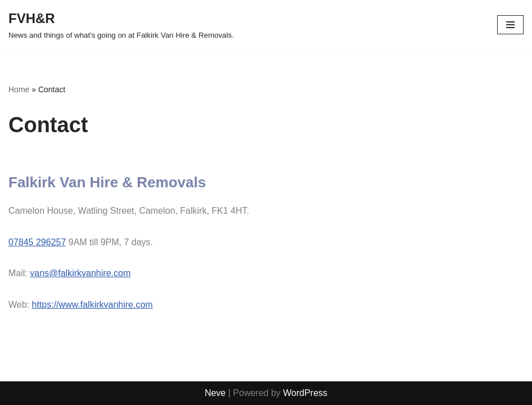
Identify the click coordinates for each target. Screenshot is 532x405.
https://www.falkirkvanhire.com (93, 305)
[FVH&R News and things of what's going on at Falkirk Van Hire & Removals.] (121, 25)
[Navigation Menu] (510, 25)
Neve (215, 393)
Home (19, 89)
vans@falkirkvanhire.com (80, 273)
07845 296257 (37, 242)
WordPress (305, 393)
